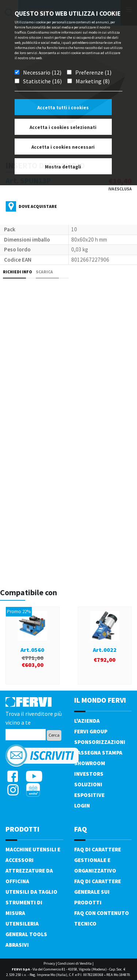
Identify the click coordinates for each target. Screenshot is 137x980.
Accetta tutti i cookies (63, 108)
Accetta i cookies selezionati (63, 127)
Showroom (90, 763)
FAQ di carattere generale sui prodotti (98, 892)
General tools (26, 934)
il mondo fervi (100, 700)
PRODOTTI (22, 829)
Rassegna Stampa (98, 753)
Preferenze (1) (93, 72)
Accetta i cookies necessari (63, 147)
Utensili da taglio (31, 892)
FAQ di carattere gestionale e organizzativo (98, 860)
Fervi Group (91, 731)
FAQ (81, 829)
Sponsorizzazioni (100, 742)
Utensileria (22, 924)
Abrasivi (17, 945)
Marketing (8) (93, 81)
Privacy (49, 963)
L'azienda (87, 721)
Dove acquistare (38, 206)
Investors (89, 774)
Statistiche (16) (42, 81)
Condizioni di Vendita (75, 963)
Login (82, 806)
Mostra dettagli (63, 167)
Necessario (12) (42, 72)
